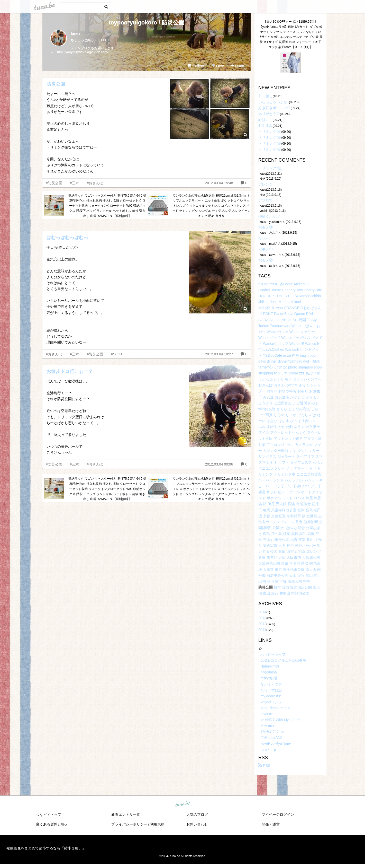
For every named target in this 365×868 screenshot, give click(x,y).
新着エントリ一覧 (126, 814)
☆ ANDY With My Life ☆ (280, 720)
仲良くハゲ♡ (269, 216)
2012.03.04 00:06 (219, 464)
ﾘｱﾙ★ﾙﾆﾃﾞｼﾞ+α (272, 732)
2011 (262, 630)
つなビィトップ (49, 814)
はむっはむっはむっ (67, 238)
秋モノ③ (266, 227)
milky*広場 (269, 678)
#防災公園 (54, 183)
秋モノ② (266, 260)
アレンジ (266, 184)
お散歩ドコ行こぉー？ (70, 371)
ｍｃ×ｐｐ (269, 750)
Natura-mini (270, 666)
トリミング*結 (270, 131)
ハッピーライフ (273, 654)
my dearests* (271, 696)
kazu (75, 34)
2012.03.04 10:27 (219, 354)
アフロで (266, 200)
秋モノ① (266, 249)
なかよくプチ (271, 684)
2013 (262, 618)
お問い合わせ (197, 824)
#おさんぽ (95, 183)
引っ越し (266, 96)
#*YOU (116, 354)
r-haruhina (269, 672)
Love (218, 66)
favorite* (267, 714)
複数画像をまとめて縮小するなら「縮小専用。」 (46, 848)
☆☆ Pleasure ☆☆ (276, 708)
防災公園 (56, 84)
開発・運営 (271, 824)
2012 (262, 624)
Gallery (196, 66)
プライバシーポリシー (129, 824)
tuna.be (182, 804)
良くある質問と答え (52, 824)
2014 (262, 612)
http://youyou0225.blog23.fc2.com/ (83, 52)
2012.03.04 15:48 (219, 183)
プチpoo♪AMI (271, 738)
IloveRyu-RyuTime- (276, 743)
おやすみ (266, 126)
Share (237, 66)
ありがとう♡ (269, 114)
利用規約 (157, 824)
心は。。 (266, 120)
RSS (264, 766)
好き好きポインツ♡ (275, 108)
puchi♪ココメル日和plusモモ (283, 660)
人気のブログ (197, 814)
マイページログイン (278, 814)
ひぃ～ (264, 238)
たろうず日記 (271, 690)
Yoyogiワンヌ (271, 702)
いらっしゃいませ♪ (274, 102)
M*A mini (267, 726)
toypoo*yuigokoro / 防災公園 (147, 23)
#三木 (75, 183)
